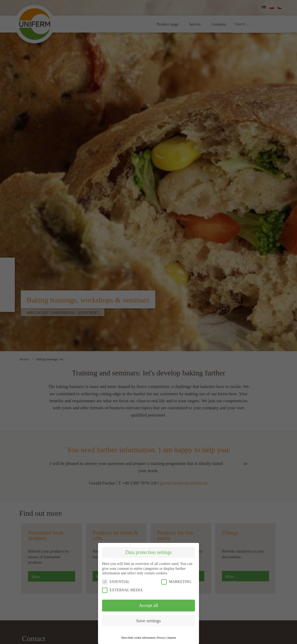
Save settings (149, 621)
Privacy (162, 638)
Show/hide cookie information (138, 638)
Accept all (148, 605)
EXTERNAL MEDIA (122, 590)
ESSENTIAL (116, 582)
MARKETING (176, 582)
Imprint (172, 638)
